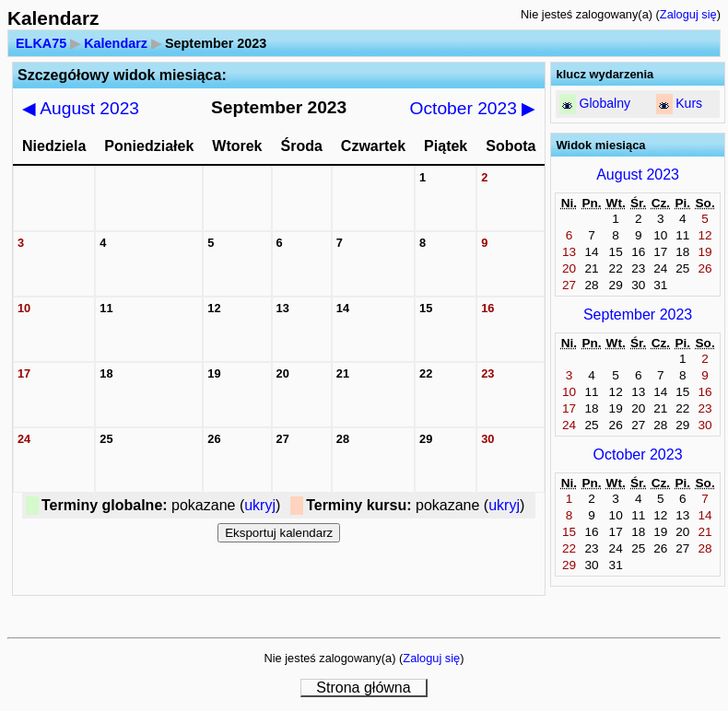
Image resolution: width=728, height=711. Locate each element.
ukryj (260, 505)
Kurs (689, 103)
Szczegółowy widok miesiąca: (122, 75)
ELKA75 (41, 43)
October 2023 (473, 108)
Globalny (605, 103)
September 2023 (638, 315)
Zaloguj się (688, 14)
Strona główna (363, 688)
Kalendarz (116, 43)
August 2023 (81, 108)
